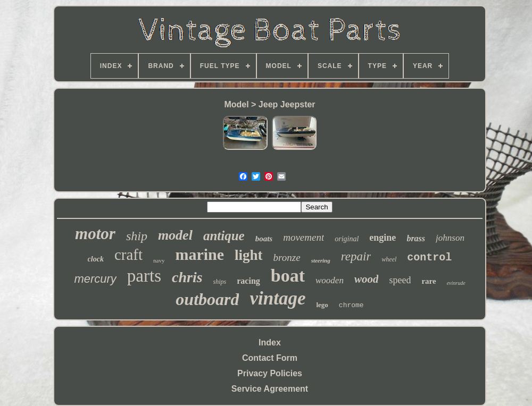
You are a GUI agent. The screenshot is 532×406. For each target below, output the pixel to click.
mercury (95, 279)
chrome (351, 305)
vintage (277, 298)
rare (429, 281)
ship (137, 236)
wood (367, 279)
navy (159, 260)
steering (321, 260)
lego (322, 305)
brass (416, 238)
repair (356, 256)
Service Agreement (270, 389)
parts (144, 276)
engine (383, 238)
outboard (207, 299)
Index (270, 342)
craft (128, 255)
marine (199, 254)
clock (96, 259)
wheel (389, 259)
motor (95, 234)
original (347, 239)
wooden (330, 280)
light (249, 255)
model (175, 235)
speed (400, 280)
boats (264, 239)
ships (220, 282)
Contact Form (270, 358)
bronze (287, 257)
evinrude (456, 283)
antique (224, 236)
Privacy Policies (270, 373)
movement (304, 237)
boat (288, 276)
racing (248, 281)
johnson (450, 238)
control (429, 257)
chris (187, 277)
